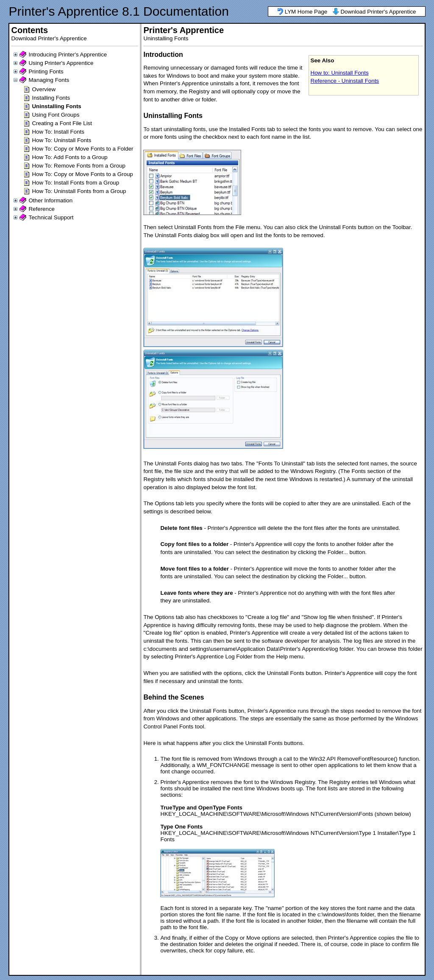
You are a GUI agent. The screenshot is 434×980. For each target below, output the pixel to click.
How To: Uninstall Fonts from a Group (79, 191)
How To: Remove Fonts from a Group (79, 166)
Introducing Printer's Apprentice (68, 55)
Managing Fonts (49, 80)
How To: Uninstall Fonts (61, 140)
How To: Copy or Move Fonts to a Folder (82, 149)
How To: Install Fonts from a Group (75, 183)
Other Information (50, 200)
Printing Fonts (46, 71)
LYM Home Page (306, 12)
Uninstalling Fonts (56, 106)
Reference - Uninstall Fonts (345, 81)
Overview (44, 89)
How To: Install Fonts (58, 132)
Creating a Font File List (62, 123)
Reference (42, 209)
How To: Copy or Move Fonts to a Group (82, 174)
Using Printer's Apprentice (61, 63)
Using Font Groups (56, 115)
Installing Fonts (51, 98)
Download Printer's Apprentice (378, 12)
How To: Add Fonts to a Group (70, 157)
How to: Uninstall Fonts (340, 73)
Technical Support (51, 217)
